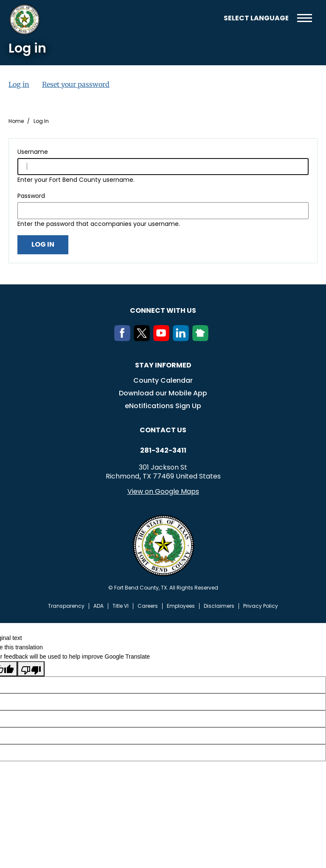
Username (33, 152)
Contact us (163, 430)
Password (31, 196)
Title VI (121, 606)
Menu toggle (305, 18)
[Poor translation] (31, 669)
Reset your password (76, 84)
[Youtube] (163, 339)
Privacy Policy (261, 606)
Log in (19, 84)
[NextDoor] (202, 339)
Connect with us (163, 310)
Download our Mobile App (163, 393)
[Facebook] (124, 339)
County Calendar (163, 380)
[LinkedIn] (183, 339)
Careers (148, 606)
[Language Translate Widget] (256, 18)
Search (211, 18)
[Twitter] (143, 339)
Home (16, 121)
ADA (98, 606)
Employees (181, 606)
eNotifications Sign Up (163, 406)
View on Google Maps (163, 491)
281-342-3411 (163, 451)
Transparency (66, 606)
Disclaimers (219, 606)
